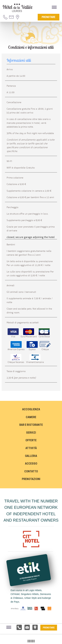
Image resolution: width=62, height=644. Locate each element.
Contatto (31, 472)
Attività (31, 448)
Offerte (31, 441)
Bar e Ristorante (31, 425)
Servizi (31, 433)
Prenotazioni (31, 479)
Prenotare (49, 17)
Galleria (31, 456)
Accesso (31, 464)
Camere (31, 417)
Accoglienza (31, 410)
